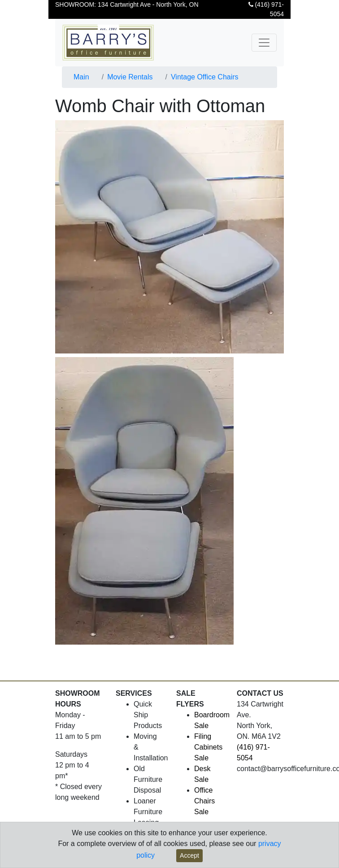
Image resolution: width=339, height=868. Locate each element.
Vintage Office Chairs (205, 77)
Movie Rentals (130, 77)
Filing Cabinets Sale (208, 747)
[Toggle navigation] (264, 43)
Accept (189, 855)
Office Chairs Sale (204, 801)
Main (81, 77)
